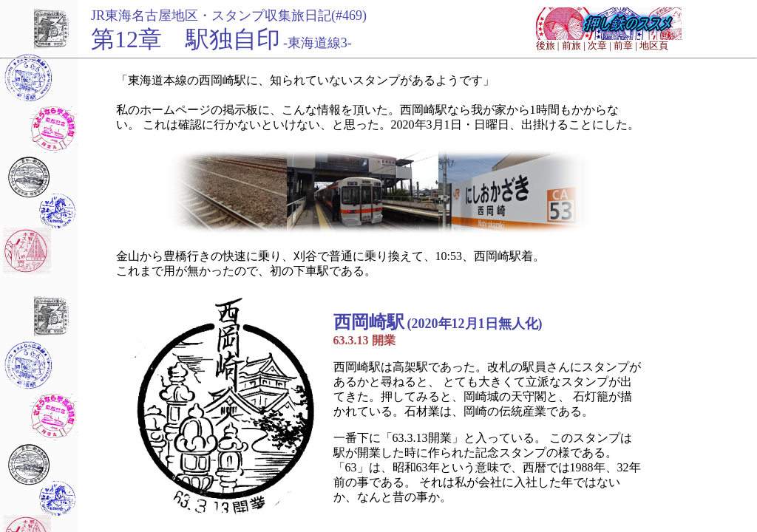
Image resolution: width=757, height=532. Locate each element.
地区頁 (654, 45)
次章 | (600, 45)
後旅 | (548, 45)
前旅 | (574, 45)
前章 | (625, 45)
